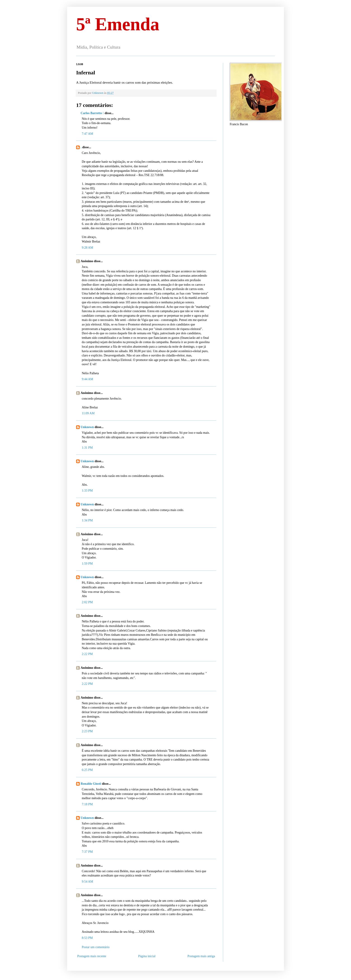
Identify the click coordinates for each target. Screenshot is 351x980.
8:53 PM (87, 938)
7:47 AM (87, 134)
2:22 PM (87, 654)
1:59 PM (87, 564)
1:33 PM (87, 491)
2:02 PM (87, 602)
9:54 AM (87, 882)
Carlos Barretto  (92, 113)
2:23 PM (87, 731)
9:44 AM (87, 379)
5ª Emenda (118, 24)
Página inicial (147, 956)
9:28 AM (87, 248)
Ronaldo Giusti (91, 784)
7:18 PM (87, 804)
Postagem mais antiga (201, 956)
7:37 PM (87, 852)
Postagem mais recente (92, 956)
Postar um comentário (96, 947)
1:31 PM (87, 448)
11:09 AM (88, 413)
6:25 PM (87, 770)
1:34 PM (87, 520)
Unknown (87, 427)
